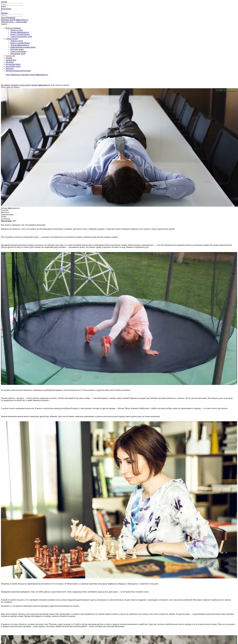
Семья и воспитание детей (21, 37)
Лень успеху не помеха (60, 85)
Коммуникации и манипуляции (23, 47)
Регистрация (6, 9)
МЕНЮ (4, 2)
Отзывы (9, 58)
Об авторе (10, 62)
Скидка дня (10, 56)
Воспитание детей (18, 54)
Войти (3, 7)
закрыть (4, 24)
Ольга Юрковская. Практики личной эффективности (27, 75)
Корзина (4, 13)
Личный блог (11, 60)
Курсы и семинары (13, 28)
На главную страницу (10, 85)
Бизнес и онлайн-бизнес (20, 34)
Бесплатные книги (13, 64)
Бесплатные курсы (13, 66)
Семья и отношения (18, 51)
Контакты (10, 68)
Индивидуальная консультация (18, 71)
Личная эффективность (20, 32)
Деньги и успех (17, 30)
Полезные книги (17, 49)
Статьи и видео (12, 39)
